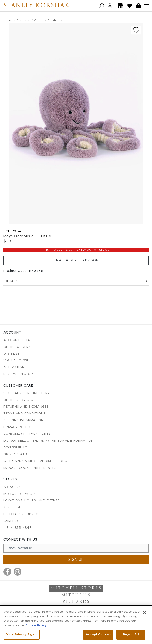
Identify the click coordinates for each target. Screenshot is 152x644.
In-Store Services (20, 494)
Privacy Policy (17, 427)
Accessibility (15, 447)
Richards (76, 602)
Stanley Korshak (36, 6)
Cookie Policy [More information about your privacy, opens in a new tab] (36, 625)
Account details (19, 340)
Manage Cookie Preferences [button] (30, 468)
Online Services (18, 400)
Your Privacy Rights (22, 635)
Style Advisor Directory (27, 393)
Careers (11, 521)
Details (76, 281)
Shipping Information (24, 420)
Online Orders (17, 347)
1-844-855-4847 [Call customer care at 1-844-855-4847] (18, 528)
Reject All (131, 635)
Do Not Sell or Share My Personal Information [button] (49, 441)
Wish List (12, 354)
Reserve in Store (19, 374)
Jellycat (13, 231)
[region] (76, 625)
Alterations (15, 367)
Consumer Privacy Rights (27, 434)
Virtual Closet (18, 361)
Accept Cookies (98, 635)
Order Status (16, 454)
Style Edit (13, 507)
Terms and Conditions (24, 414)
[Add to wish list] (136, 30)
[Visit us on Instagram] (18, 572)
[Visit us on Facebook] (7, 572)
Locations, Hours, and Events (32, 501)
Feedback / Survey (21, 514)
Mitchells (76, 595)
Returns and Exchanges (26, 407)
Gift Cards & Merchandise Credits (35, 461)
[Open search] (102, 6)
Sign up (76, 560)
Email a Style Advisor (76, 260)
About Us (12, 487)
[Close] (145, 612)
